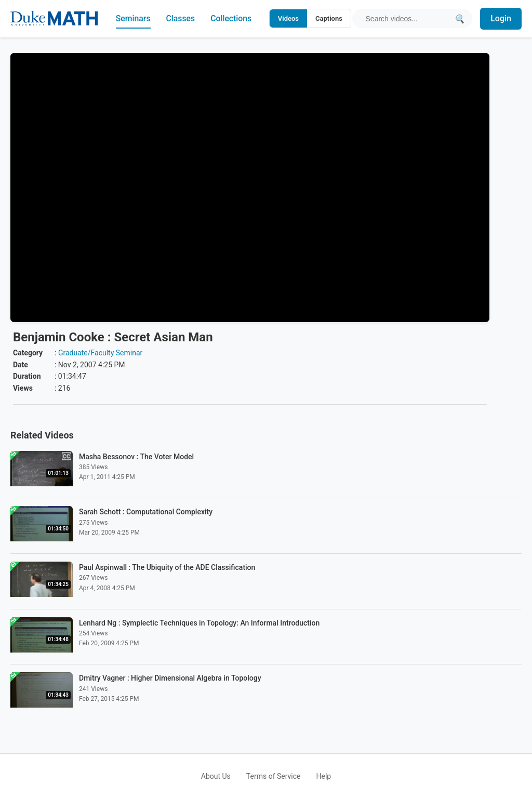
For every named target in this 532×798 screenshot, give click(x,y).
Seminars (132, 18)
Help (324, 776)
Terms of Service (274, 776)
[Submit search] (459, 18)
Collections (231, 18)
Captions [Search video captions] (328, 18)
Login (501, 18)
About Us (216, 776)
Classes (180, 18)
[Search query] (407, 19)
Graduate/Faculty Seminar (100, 353)
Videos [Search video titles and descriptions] (288, 18)
